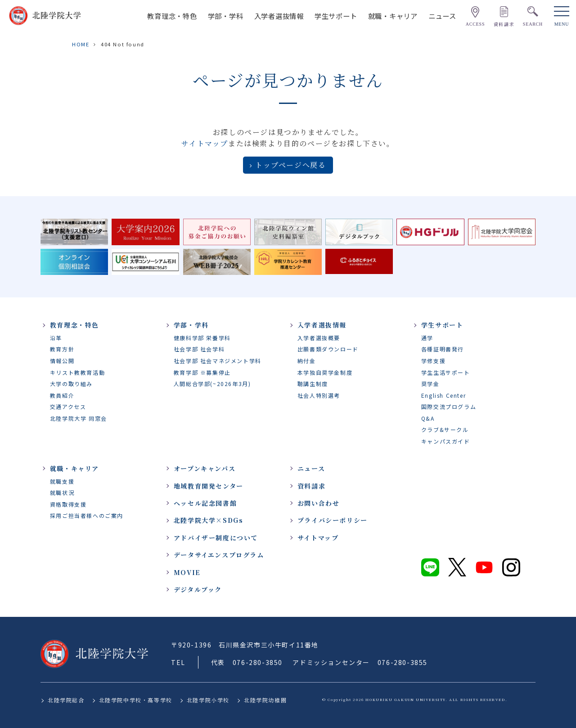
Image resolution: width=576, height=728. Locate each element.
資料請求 (311, 486)
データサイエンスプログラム (219, 555)
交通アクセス (68, 407)
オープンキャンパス (205, 468)
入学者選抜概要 (319, 338)
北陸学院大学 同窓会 (79, 418)
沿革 (56, 338)
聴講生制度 (313, 384)
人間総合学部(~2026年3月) (212, 384)
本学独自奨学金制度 (325, 372)
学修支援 (433, 361)
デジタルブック (198, 589)
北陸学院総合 (66, 700)
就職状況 (62, 492)
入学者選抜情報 (279, 16)
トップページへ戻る (290, 165)
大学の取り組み (71, 384)
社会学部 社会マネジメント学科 (218, 361)
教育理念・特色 (172, 16)
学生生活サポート (446, 372)
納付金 (307, 361)
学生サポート (336, 16)
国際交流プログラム (449, 407)
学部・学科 (226, 16)
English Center (443, 395)
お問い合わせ (319, 503)
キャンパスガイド (446, 441)
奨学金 (430, 384)
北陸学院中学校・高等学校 (136, 700)
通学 (427, 338)
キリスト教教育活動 (77, 372)
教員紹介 (62, 395)
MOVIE (187, 572)
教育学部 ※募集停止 (202, 372)
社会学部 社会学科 (199, 349)
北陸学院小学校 (208, 700)
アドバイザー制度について (216, 538)
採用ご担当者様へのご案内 (87, 515)
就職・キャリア (393, 16)
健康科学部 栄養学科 (202, 338)
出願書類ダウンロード (328, 349)
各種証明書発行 (443, 349)
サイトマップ (205, 143)
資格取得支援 (68, 504)
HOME (81, 44)
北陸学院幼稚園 (265, 700)
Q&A (428, 418)
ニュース (442, 16)
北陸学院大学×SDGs (209, 520)
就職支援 (62, 481)
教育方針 (62, 349)
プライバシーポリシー (333, 520)
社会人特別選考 (319, 395)
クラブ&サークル (445, 429)
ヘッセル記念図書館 (205, 503)
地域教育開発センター (209, 486)
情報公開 (62, 361)
